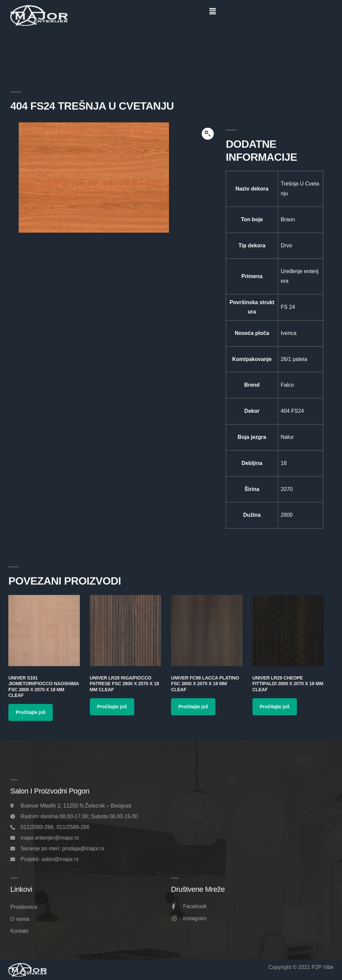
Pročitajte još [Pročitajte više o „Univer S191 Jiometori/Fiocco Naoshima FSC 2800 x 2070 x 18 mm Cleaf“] (31, 712)
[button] (212, 11)
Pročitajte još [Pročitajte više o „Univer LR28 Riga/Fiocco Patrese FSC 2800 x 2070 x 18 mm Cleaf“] (112, 707)
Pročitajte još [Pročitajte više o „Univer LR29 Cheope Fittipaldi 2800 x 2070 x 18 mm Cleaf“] (275, 707)
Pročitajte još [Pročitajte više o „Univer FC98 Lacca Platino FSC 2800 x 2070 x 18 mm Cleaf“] (193, 707)
